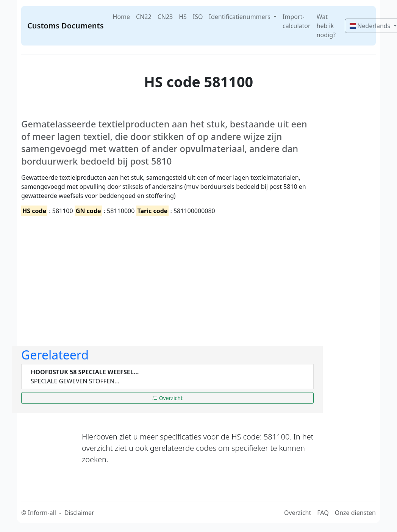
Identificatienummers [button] (241, 17)
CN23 (165, 17)
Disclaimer (79, 513)
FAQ (323, 513)
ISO (198, 17)
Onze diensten (355, 513)
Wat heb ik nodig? (326, 26)
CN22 (144, 17)
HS (183, 17)
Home (122, 17)
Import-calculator (297, 21)
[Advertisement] (167, 275)
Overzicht (167, 398)
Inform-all (42, 513)
